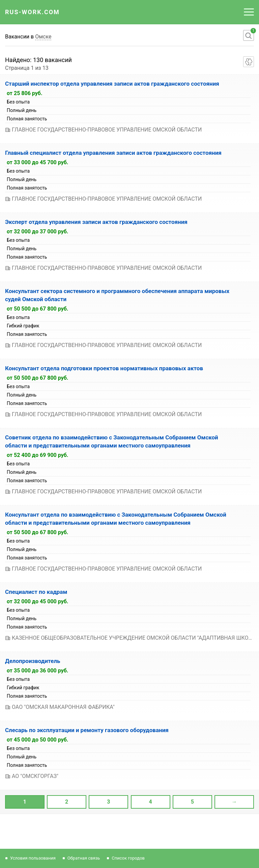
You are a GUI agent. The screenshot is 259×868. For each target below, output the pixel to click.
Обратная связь (84, 858)
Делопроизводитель (33, 661)
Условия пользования (33, 858)
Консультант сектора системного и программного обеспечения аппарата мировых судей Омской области (117, 295)
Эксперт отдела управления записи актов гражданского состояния (96, 222)
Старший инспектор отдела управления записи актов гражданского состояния (112, 84)
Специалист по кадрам (36, 592)
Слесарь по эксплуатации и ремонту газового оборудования (87, 730)
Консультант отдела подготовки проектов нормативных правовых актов (104, 368)
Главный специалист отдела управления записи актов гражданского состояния (113, 153)
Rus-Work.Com (32, 12)
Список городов (128, 858)
